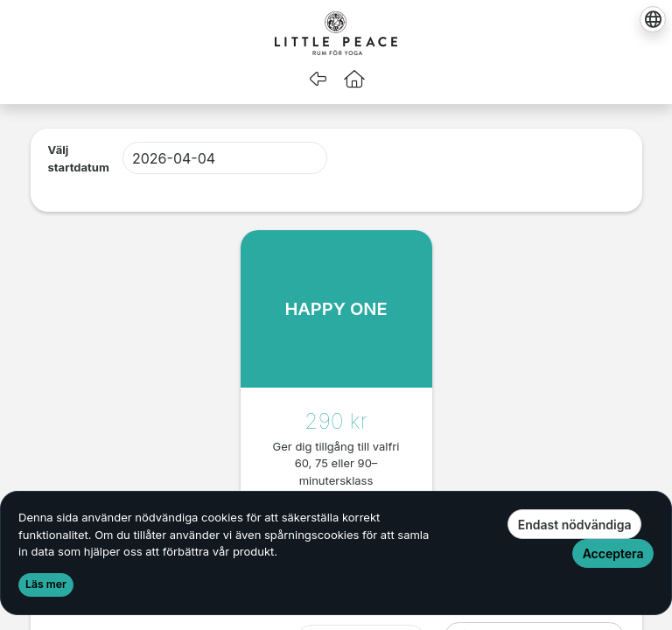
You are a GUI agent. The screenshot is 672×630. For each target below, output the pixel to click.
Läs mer (46, 584)
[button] (355, 79)
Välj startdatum (79, 158)
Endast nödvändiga (575, 525)
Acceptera (613, 553)
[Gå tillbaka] (317, 79)
